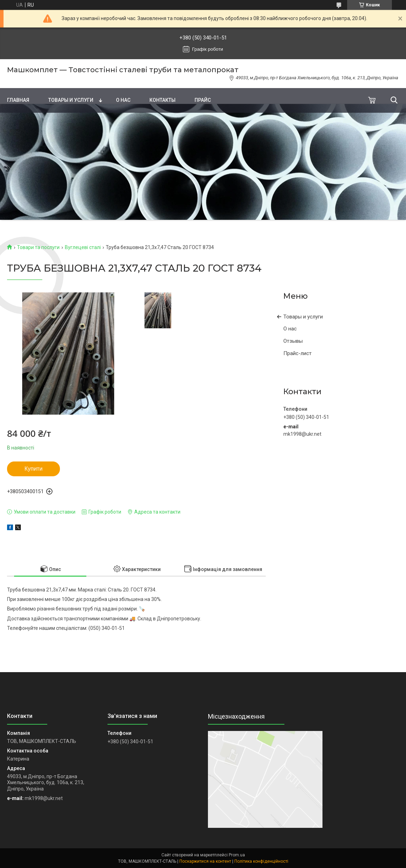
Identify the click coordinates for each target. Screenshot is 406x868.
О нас (123, 100)
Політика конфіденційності (261, 861)
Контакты (162, 100)
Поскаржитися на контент (205, 861)
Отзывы (293, 341)
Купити (33, 469)
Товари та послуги (38, 247)
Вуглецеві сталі (83, 247)
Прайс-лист (297, 353)
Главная (18, 100)
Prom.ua (237, 855)
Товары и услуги (71, 100)
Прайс (203, 100)
